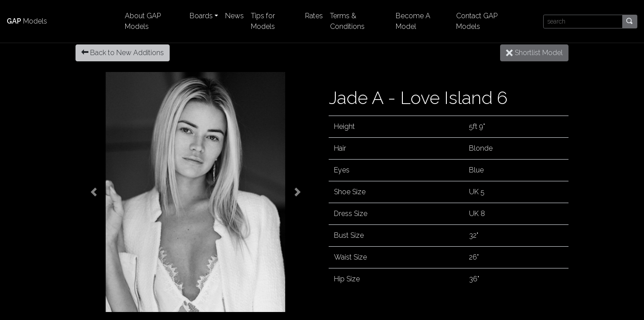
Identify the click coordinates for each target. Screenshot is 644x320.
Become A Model (413, 21)
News (235, 16)
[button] (93, 192)
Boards (201, 16)
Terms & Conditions (347, 21)
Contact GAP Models (477, 21)
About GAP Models (143, 21)
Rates (314, 16)
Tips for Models (263, 21)
